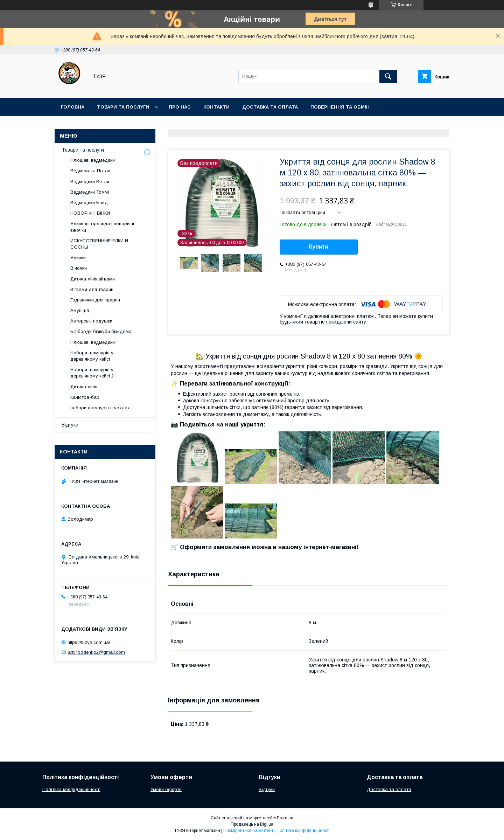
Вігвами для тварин (92, 289)
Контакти (216, 107)
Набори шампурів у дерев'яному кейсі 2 (92, 373)
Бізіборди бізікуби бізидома (101, 331)
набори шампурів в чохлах (100, 408)
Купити (319, 247)
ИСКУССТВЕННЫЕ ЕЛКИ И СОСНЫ (99, 244)
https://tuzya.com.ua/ (89, 642)
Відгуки (70, 425)
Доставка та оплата (270, 107)
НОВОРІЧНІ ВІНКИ (90, 213)
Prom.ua (285, 818)
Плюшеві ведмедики (93, 160)
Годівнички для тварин (95, 300)
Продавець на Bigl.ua (252, 824)
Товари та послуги (123, 107)
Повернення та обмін (340, 107)
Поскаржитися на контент (248, 831)
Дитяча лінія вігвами (93, 279)
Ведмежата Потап (90, 171)
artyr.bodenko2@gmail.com (96, 652)
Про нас (180, 107)
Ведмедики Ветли (90, 182)
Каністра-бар (85, 397)
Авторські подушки (91, 321)
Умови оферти (166, 789)
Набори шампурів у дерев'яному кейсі (92, 356)
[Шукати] (388, 76)
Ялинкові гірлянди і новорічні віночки (102, 227)
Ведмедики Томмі (90, 192)
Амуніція (80, 310)
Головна (73, 107)
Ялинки (78, 258)
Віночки (79, 268)
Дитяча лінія (84, 387)
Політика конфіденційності (71, 789)
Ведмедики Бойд (89, 203)
